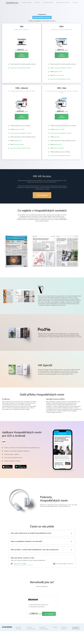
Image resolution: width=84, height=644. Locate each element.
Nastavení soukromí (64, 628)
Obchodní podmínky (18, 628)
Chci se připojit (42, 195)
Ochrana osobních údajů (31, 628)
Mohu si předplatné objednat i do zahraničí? (27, 541)
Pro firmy (75, 2)
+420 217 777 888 (20, 564)
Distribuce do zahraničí (63, 2)
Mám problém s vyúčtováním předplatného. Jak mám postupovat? (35, 550)
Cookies (55, 627)
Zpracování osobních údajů (44, 628)
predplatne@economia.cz (65, 564)
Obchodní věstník (48, 2)
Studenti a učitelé (27, 2)
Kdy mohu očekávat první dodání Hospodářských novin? (31, 533)
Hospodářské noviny (12, 2)
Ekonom (37, 2)
